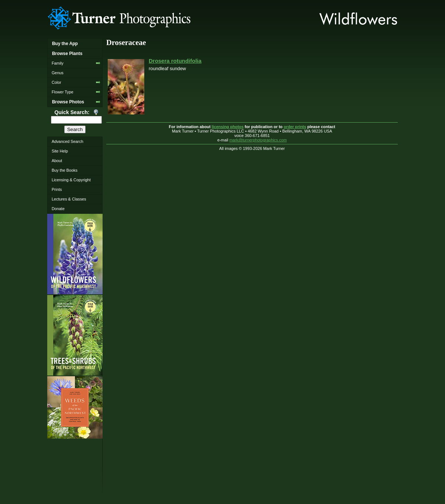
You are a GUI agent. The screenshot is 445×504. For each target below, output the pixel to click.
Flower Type (63, 92)
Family (58, 63)
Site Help (60, 151)
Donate (58, 209)
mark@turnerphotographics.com (258, 140)
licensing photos (228, 127)
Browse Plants (67, 54)
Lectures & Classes (69, 199)
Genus (58, 73)
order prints (295, 127)
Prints (57, 189)
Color (56, 82)
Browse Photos (68, 102)
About (57, 161)
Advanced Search (68, 141)
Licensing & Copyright (71, 180)
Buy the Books (65, 170)
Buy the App (65, 44)
